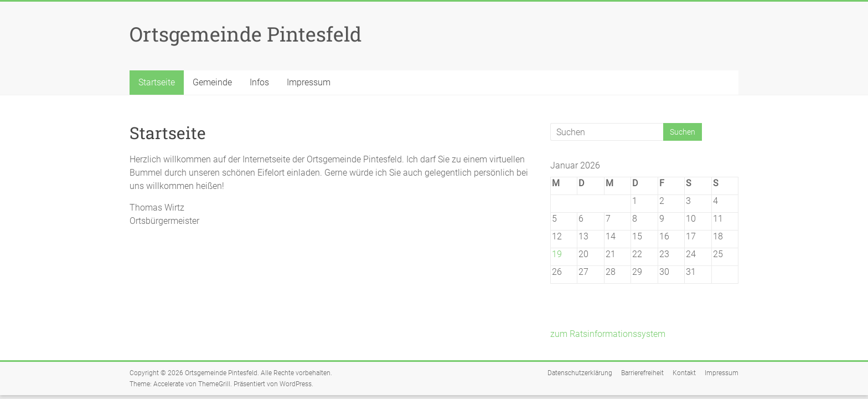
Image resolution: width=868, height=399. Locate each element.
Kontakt (684, 373)
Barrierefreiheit (642, 373)
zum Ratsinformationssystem (608, 334)
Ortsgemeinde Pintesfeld (246, 34)
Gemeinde (212, 82)
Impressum (309, 82)
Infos (259, 82)
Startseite (157, 82)
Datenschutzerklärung (580, 373)
